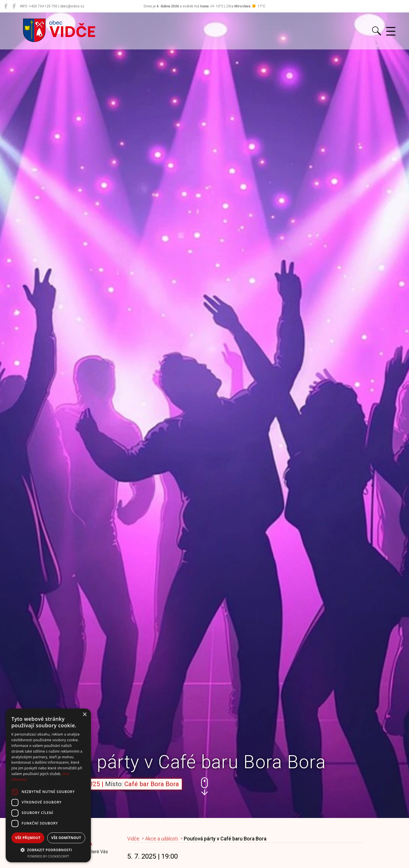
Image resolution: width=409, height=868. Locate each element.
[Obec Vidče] (6, 6)
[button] (204, 786)
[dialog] (48, 785)
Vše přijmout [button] (28, 838)
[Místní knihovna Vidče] (14, 6)
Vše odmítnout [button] (66, 838)
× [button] (84, 715)
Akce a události (162, 839)
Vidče (133, 839)
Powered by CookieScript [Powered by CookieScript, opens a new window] (48, 856)
